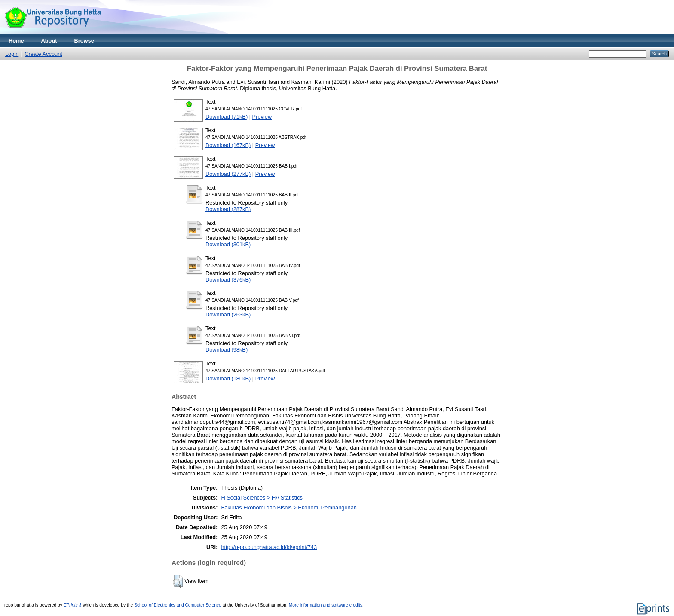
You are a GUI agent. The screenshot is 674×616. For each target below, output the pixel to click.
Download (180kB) (228, 378)
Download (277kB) (228, 174)
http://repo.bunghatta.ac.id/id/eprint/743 (269, 547)
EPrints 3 (73, 605)
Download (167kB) (228, 145)
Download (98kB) (227, 350)
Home (16, 41)
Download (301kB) (228, 244)
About (49, 41)
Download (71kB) (227, 117)
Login (12, 54)
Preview (262, 117)
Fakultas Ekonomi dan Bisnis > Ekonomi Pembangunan (289, 507)
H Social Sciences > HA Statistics (262, 498)
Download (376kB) (228, 280)
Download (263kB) (228, 314)
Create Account (43, 54)
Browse (84, 41)
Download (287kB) (228, 209)
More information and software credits (326, 605)
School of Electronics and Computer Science (178, 605)
